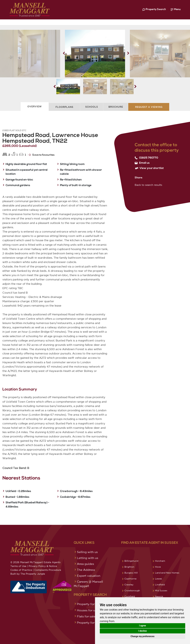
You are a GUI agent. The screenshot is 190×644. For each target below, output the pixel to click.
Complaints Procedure (48, 570)
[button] (128, 53)
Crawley (129, 585)
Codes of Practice (21, 570)
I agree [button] (142, 626)
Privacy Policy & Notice (43, 566)
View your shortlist (149, 168)
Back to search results (148, 185)
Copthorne (130, 579)
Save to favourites (42, 155)
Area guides (85, 564)
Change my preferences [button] (142, 636)
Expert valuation (89, 576)
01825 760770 (146, 158)
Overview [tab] (35, 107)
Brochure (116, 107)
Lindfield (160, 585)
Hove (158, 567)
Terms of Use (18, 566)
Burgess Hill (131, 573)
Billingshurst (131, 561)
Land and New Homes (167, 573)
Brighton (129, 567)
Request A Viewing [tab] (149, 107)
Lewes (158, 579)
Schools (92, 107)
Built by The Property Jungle (28, 574)
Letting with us (88, 558)
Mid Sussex (161, 591)
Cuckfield (130, 596)
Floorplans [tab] (64, 107)
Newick (159, 596)
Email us (142, 163)
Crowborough (132, 591)
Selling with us (87, 552)
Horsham (160, 561)
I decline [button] (142, 631)
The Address (86, 570)
